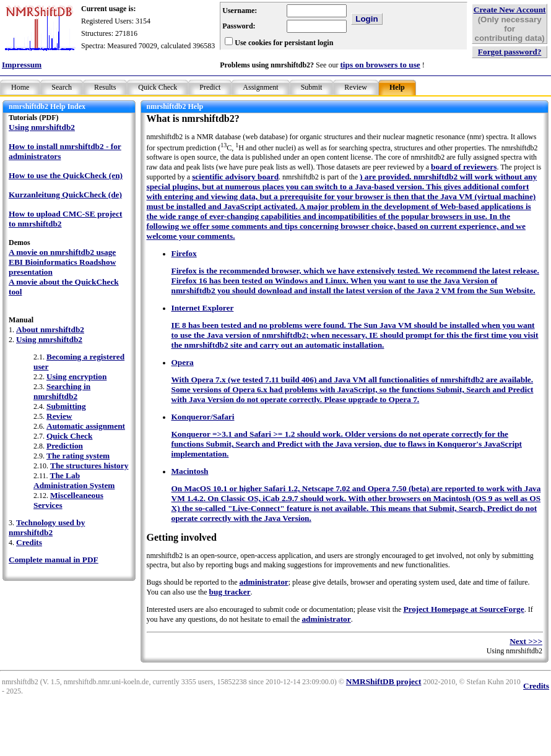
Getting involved (182, 537)
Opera (183, 362)
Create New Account (510, 10)
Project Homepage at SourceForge (463, 609)
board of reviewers (464, 167)
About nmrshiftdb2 (50, 329)
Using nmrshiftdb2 (42, 127)
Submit (312, 87)
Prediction (65, 446)
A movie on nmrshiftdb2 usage (62, 252)
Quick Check (158, 87)
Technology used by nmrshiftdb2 (47, 527)
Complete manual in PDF (54, 560)
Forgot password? (510, 52)
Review (356, 87)
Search (62, 87)
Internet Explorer (203, 308)
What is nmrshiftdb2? (193, 118)
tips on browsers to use (380, 65)
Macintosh (190, 471)
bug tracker (230, 592)
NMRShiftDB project (384, 681)
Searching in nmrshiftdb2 (62, 391)
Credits (29, 542)
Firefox (184, 253)
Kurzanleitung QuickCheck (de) (65, 195)
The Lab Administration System (74, 480)
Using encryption (76, 376)
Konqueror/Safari (203, 417)
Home (20, 87)
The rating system (78, 456)
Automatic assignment (86, 426)
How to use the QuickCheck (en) (66, 175)
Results (105, 87)
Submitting (66, 406)
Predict (210, 87)
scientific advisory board (235, 177)
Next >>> (526, 641)
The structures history (89, 466)
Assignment (260, 87)
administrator (263, 582)
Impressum (22, 65)
